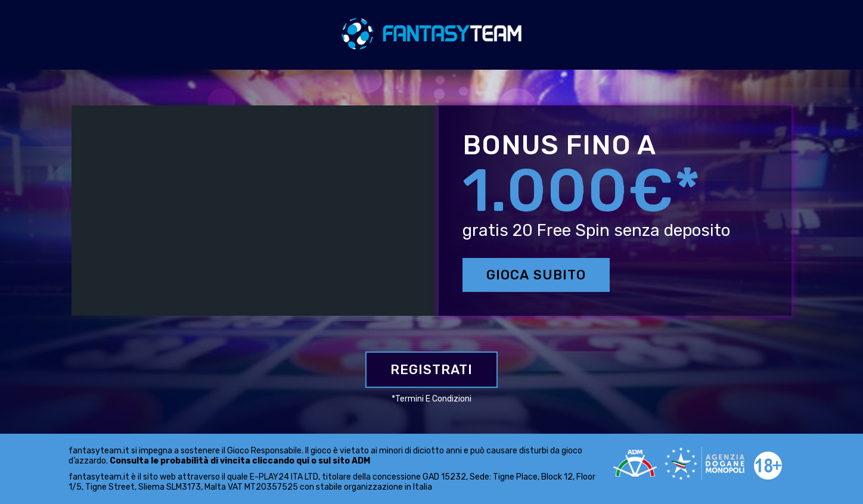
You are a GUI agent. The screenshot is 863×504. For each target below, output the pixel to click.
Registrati (431, 370)
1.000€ (568, 191)
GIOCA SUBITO (536, 275)
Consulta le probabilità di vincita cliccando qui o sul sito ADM (240, 461)
